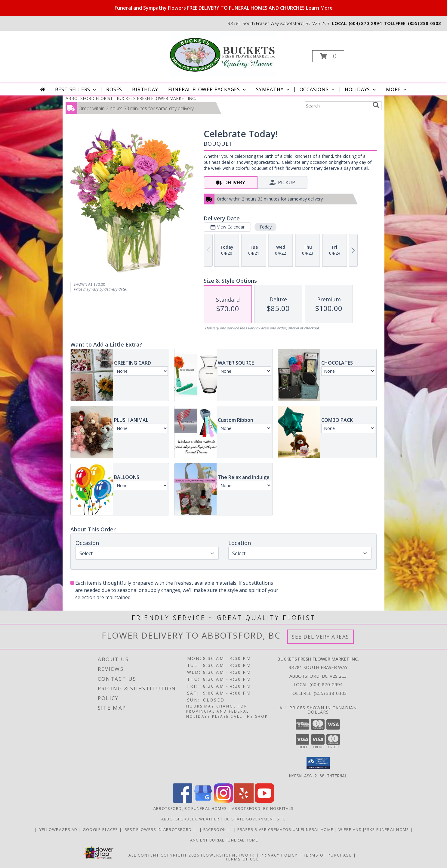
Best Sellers (76, 89)
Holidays (361, 89)
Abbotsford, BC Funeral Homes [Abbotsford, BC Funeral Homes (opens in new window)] (190, 808)
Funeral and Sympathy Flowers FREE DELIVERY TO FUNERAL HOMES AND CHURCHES (224, 8)
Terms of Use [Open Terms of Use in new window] (242, 859)
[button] (328, 56)
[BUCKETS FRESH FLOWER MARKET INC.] (223, 54)
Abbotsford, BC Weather (190, 819)
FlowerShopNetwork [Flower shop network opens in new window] (228, 855)
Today (265, 227)
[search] (376, 105)
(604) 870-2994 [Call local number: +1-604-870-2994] (365, 23)
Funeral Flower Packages (208, 89)
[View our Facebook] (183, 801)
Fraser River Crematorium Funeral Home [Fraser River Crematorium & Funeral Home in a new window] (286, 829)
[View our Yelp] (244, 801)
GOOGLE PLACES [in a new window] (101, 829)
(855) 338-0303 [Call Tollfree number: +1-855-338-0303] (330, 693)
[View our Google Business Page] (203, 801)
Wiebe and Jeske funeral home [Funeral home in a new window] (374, 829)
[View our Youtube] (264, 801)
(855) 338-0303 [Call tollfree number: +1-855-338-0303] (424, 23)
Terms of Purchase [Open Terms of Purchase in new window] (328, 855)
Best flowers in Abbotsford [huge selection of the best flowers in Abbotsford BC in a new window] (158, 829)
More (397, 89)
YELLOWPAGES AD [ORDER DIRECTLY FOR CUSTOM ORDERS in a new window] (58, 829)
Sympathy (273, 89)
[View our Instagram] (223, 801)
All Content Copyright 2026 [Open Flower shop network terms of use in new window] (164, 855)
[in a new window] (198, 829)
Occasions (318, 89)
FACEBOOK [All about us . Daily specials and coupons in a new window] (215, 829)
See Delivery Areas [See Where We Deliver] (321, 637)
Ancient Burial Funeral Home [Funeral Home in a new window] (223, 840)
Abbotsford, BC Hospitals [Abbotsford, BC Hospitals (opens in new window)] (263, 808)
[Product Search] (338, 106)
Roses (114, 89)
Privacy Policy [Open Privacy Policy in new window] (279, 855)
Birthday (145, 89)
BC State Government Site (255, 819)
